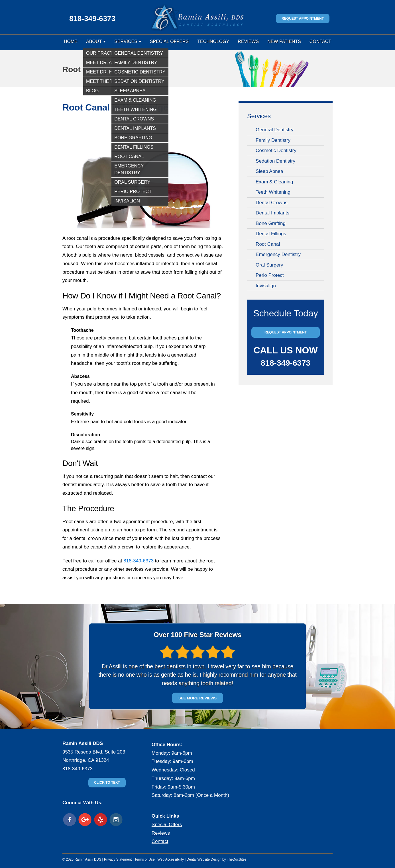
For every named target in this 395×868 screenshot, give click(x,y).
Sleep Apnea (269, 171)
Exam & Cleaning (274, 182)
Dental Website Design (204, 859)
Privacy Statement (118, 859)
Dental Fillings (271, 234)
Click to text (107, 783)
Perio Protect (270, 275)
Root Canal (268, 244)
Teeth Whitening (273, 192)
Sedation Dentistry (275, 161)
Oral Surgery (269, 265)
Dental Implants (272, 213)
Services (126, 41)
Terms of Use (145, 859)
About (94, 41)
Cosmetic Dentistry (276, 151)
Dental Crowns (272, 203)
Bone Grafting (271, 223)
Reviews (248, 41)
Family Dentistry (273, 140)
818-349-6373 (92, 19)
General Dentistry (274, 130)
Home (71, 41)
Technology (213, 41)
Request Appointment (303, 19)
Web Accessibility (170, 859)
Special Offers (169, 41)
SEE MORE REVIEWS (198, 698)
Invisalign (266, 286)
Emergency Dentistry (278, 254)
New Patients (284, 41)
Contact (320, 41)
